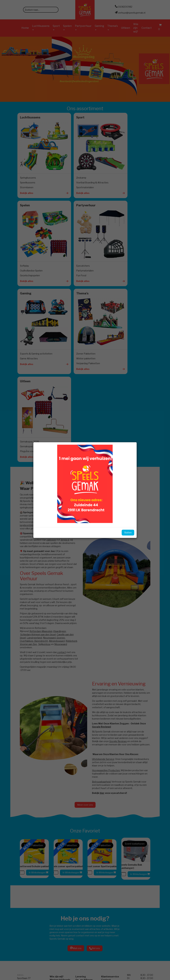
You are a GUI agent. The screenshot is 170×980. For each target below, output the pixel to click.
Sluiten (125, 532)
